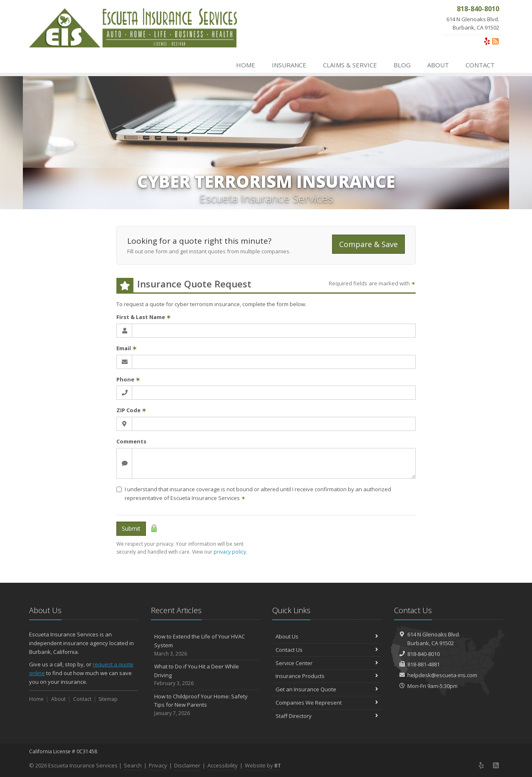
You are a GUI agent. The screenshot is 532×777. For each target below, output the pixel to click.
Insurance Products (327, 676)
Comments (131, 441)
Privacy (158, 765)
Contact (480, 65)
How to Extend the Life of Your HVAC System (206, 645)
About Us (327, 636)
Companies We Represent (327, 703)
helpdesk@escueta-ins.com (442, 675)
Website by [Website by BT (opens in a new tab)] (263, 765)
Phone (128, 379)
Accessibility (223, 765)
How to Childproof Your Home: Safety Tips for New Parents (206, 705)
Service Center (327, 663)
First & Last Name (144, 317)
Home (246, 65)
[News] (495, 41)
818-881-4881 (424, 664)
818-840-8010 (424, 654)
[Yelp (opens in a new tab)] (487, 41)
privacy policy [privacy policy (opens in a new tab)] (230, 552)
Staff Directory (327, 716)
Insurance (289, 65)
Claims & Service (350, 65)
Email (127, 348)
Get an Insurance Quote (327, 689)
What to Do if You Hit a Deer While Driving (206, 675)
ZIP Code (131, 410)
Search (133, 765)
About (438, 65)
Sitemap (108, 699)
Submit (131, 528)
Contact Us (327, 650)
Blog (402, 65)
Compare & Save (368, 244)
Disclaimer (187, 765)
